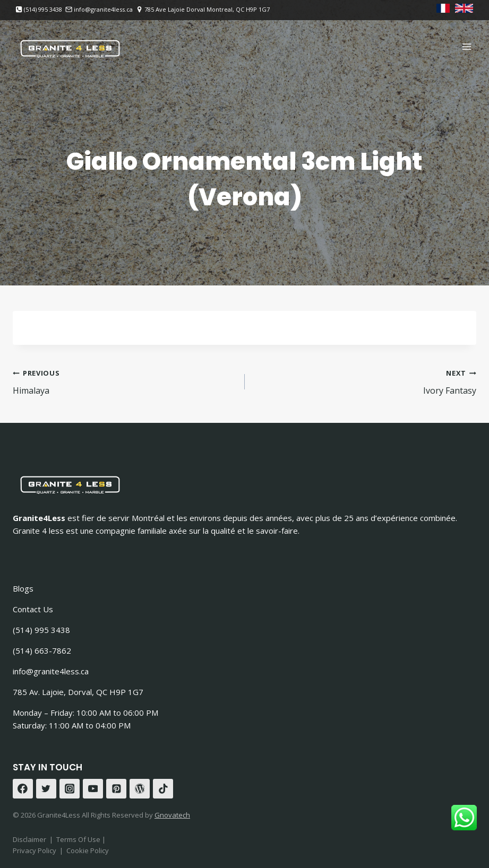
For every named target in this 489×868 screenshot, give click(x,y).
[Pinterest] (116, 789)
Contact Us (33, 609)
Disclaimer (29, 839)
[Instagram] (70, 789)
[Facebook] (23, 789)
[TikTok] (163, 789)
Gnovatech (172, 815)
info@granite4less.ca (51, 671)
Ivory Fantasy (365, 381)
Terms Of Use (79, 839)
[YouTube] (93, 789)
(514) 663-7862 (42, 650)
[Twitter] (46, 789)
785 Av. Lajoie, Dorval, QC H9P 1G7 (78, 692)
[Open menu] (466, 46)
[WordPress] (140, 789)
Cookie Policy (88, 850)
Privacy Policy (35, 850)
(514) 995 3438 (41, 630)
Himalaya (125, 381)
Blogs (23, 588)
